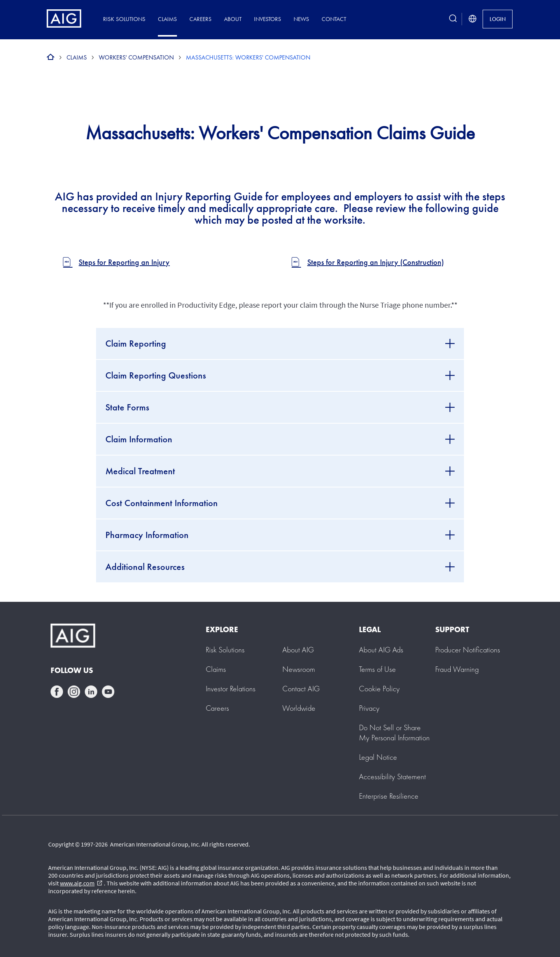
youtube (108, 692)
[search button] (453, 19)
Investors (268, 19)
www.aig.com (81, 883)
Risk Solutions (124, 19)
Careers (200, 19)
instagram (74, 692)
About (233, 19)
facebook (57, 692)
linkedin (91, 692)
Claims (167, 19)
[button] (394, 733)
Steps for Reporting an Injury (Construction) (375, 262)
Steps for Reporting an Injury (124, 262)
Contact (334, 19)
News (301, 19)
